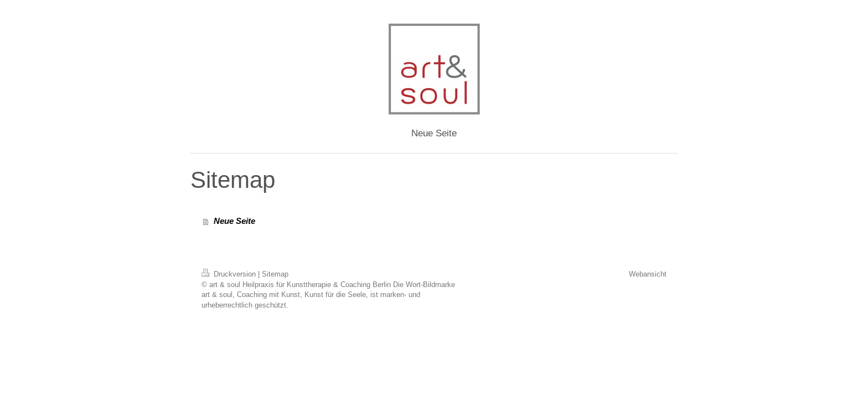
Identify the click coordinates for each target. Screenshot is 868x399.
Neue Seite (234, 221)
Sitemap (275, 274)
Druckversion (230, 274)
